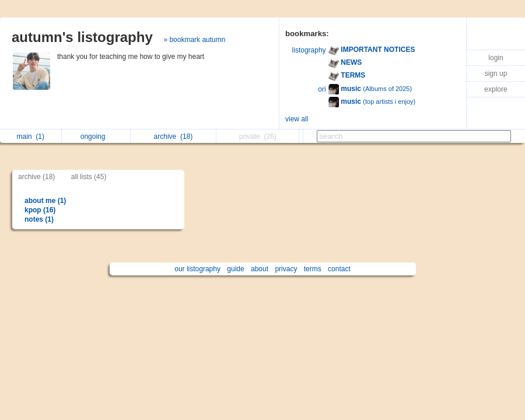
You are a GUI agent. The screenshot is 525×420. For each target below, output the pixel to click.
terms (313, 269)
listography (309, 50)
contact (339, 269)
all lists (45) (89, 177)
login (496, 58)
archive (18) (36, 177)
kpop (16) (40, 210)
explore (496, 89)
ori (322, 89)
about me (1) (45, 201)
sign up (496, 73)
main (31, 136)
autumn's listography (82, 37)
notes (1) (39, 219)
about (260, 269)
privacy (286, 269)
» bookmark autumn (194, 40)
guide (235, 269)
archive (174, 136)
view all (297, 119)
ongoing (96, 136)
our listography (197, 269)
